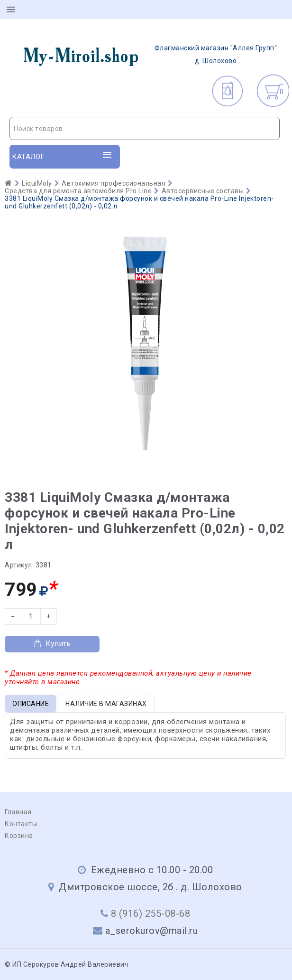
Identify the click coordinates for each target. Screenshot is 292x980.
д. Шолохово (145, 55)
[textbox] (145, 129)
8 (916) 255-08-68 (151, 914)
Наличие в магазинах (106, 704)
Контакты (21, 824)
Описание (31, 704)
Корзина (19, 836)
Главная (18, 812)
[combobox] (145, 128)
